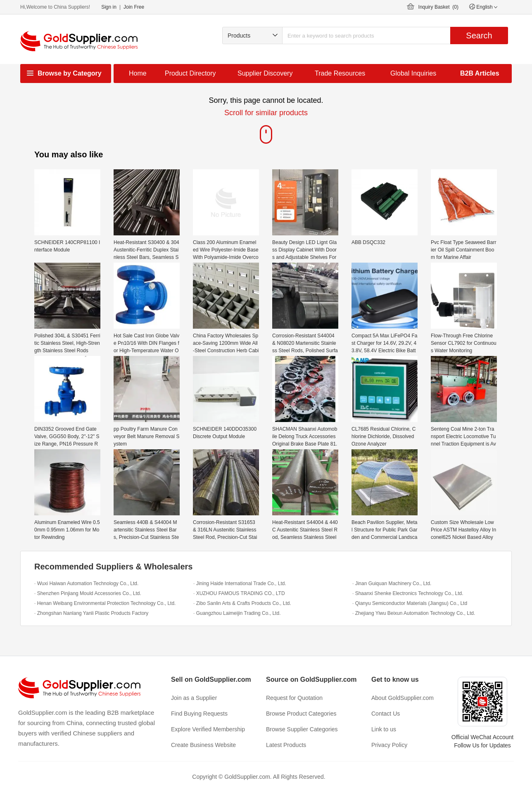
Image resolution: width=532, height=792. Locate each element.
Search (479, 36)
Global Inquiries (413, 73)
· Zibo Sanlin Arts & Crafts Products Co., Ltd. (242, 603)
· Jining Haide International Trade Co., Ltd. (240, 583)
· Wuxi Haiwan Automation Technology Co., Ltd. (86, 583)
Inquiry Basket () (438, 7)
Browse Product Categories (301, 714)
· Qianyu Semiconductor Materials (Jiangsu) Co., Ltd (410, 603)
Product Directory (190, 73)
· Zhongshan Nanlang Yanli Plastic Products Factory (91, 613)
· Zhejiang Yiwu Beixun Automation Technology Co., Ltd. (414, 613)
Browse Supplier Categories (302, 729)
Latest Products (286, 745)
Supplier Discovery (265, 73)
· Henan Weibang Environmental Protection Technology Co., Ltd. (105, 603)
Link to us (384, 729)
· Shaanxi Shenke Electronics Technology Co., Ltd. (408, 593)
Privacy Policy (389, 745)
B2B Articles (480, 73)
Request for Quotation (294, 698)
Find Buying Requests (199, 714)
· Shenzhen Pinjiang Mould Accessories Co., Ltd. (88, 593)
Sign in (109, 7)
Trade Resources (340, 73)
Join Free (134, 7)
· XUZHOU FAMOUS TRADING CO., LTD (239, 593)
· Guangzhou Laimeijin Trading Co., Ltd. (237, 613)
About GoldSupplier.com (403, 698)
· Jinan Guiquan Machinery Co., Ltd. (392, 583)
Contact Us (386, 714)
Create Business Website (203, 745)
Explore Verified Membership (208, 729)
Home (138, 73)
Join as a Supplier (194, 698)
